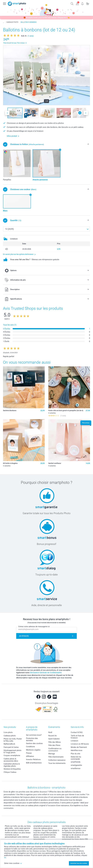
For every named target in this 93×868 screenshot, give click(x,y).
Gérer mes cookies (13, 863)
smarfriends (76, 762)
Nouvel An (52, 736)
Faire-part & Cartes (11, 747)
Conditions (30, 747)
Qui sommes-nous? (34, 735)
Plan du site (75, 754)
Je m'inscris (24, 636)
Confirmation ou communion (55, 750)
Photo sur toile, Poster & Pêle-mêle (13, 740)
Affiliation (30, 756)
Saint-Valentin (54, 739)
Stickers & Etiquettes (12, 769)
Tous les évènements (57, 763)
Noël (50, 732)
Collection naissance (57, 760)
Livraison (74, 741)
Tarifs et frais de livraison (77, 737)
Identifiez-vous (77, 750)
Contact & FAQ (77, 732)
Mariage (52, 754)
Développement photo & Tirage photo (13, 751)
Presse (29, 753)
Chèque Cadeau (10, 772)
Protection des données (32, 739)
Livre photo (8, 732)
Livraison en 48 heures (80, 744)
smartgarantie (76, 765)
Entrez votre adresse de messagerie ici (34, 627)
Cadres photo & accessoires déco (11, 760)
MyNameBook (9, 744)
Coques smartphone (12, 755)
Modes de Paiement (79, 747)
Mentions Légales (33, 750)
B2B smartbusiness (34, 763)
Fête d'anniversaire (56, 757)
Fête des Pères (54, 745)
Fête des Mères (55, 742)
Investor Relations (33, 759)
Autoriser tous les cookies (79, 863)
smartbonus (76, 768)
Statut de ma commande (76, 758)
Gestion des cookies (34, 743)
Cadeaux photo (10, 736)
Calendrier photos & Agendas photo (12, 765)
